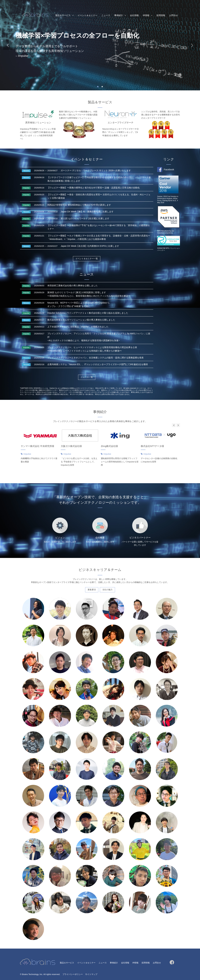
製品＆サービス (63, 15)
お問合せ (174, 15)
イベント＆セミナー (87, 15)
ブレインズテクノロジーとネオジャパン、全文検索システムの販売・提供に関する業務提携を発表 (95, 358)
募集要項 (92, 590)
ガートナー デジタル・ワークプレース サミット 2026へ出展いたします (96, 170)
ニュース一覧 (87, 377)
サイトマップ (91, 974)
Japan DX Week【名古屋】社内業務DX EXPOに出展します (90, 246)
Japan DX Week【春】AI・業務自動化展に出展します (87, 212)
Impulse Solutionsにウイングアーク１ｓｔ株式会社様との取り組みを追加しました (88, 313)
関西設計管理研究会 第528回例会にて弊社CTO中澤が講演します (79, 205)
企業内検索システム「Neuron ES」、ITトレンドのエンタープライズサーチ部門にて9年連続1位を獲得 (98, 364)
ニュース (106, 15)
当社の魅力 (107, 590)
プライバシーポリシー (73, 974)
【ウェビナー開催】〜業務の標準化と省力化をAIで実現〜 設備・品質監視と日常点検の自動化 (94, 188)
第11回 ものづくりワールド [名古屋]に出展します (85, 218)
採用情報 (161, 15)
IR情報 (146, 15)
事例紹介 (119, 15)
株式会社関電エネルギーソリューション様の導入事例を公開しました (81, 320)
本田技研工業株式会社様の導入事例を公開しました (72, 286)
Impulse (27, 454)
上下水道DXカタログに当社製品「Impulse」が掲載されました (78, 327)
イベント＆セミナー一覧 (87, 259)
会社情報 (134, 15)
